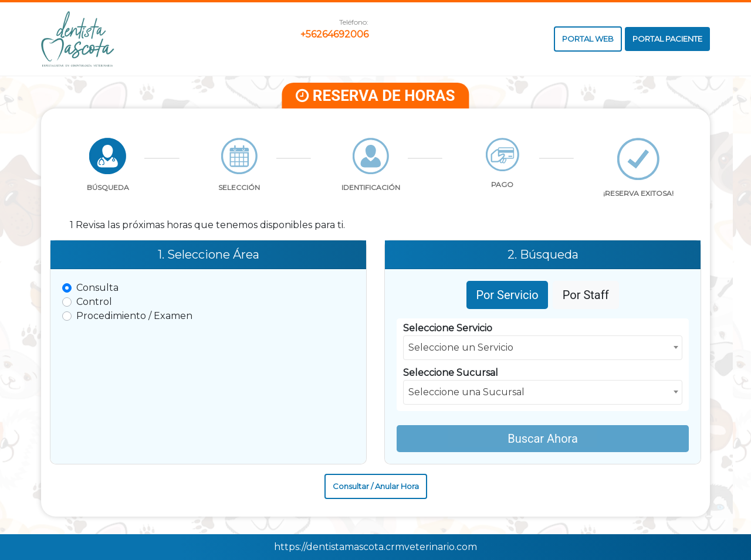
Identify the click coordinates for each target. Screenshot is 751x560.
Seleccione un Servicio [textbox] (461, 347)
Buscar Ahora (543, 439)
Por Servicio (507, 295)
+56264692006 (334, 34)
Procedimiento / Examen (134, 316)
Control (94, 302)
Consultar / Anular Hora (376, 486)
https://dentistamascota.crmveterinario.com (375, 547)
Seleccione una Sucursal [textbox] (466, 392)
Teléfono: (354, 22)
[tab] (108, 168)
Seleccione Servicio (448, 328)
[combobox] (543, 348)
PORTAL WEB (588, 39)
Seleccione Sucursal (451, 373)
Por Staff (586, 295)
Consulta (97, 288)
